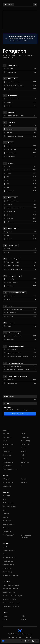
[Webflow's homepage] (20, 631)
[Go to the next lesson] (35, 4)
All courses (8, 4)
